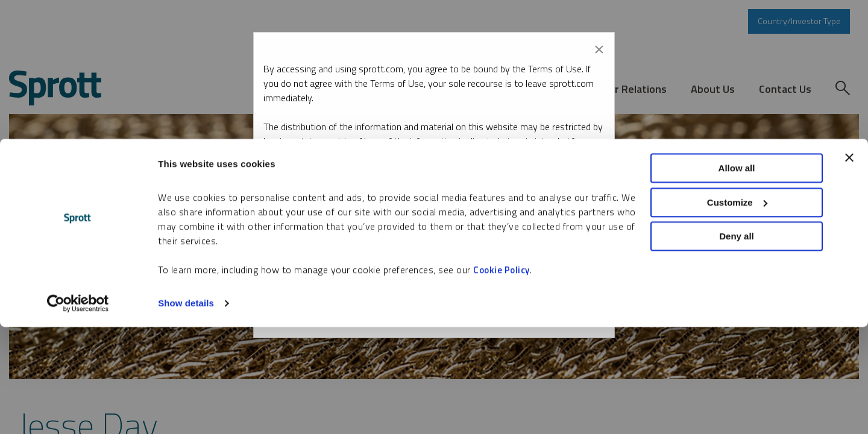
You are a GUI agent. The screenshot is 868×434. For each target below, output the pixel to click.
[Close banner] (849, 265)
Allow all (737, 275)
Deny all (737, 343)
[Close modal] (599, 47)
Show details (186, 410)
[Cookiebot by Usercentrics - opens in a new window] (78, 410)
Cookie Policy (502, 377)
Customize (737, 310)
